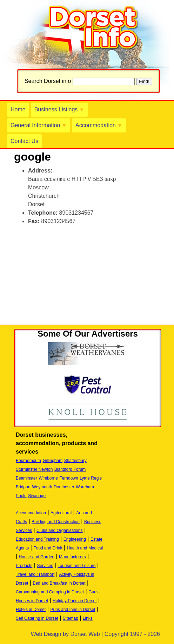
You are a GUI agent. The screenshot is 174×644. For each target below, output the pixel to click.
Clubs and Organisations (59, 531)
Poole (21, 496)
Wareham (85, 487)
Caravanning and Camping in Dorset (50, 592)
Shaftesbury (75, 461)
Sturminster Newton (34, 469)
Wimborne (48, 478)
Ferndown (69, 478)
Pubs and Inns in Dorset (73, 610)
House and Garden (37, 557)
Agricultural (61, 513)
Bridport (23, 487)
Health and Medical (85, 548)
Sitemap (71, 618)
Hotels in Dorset (31, 610)
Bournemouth (28, 461)
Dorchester (64, 487)
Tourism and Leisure (76, 566)
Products (24, 566)
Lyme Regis (91, 478)
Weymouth (42, 487)
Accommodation (99, 125)
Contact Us (24, 141)
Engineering (75, 539)
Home (18, 109)
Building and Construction (56, 522)
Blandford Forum (70, 469)
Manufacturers (72, 557)
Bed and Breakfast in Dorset (59, 583)
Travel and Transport (35, 574)
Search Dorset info (48, 81)
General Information (39, 125)
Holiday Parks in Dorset (75, 601)
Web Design (46, 634)
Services (45, 566)
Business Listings (59, 109)
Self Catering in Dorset (37, 618)
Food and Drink (48, 548)
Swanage (37, 496)
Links (88, 618)
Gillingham (53, 461)
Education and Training (37, 539)
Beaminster (26, 478)
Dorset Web (85, 634)
